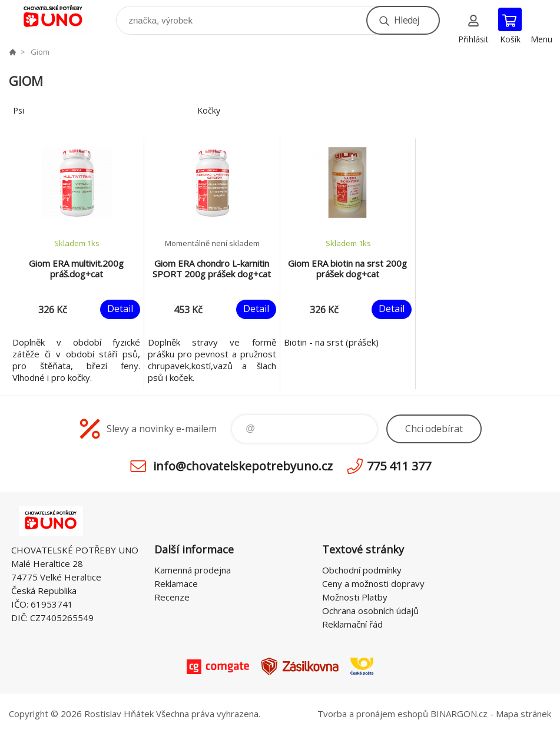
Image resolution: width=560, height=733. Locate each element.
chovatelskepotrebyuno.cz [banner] (61, 17)
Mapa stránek (523, 714)
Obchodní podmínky (362, 570)
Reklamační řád (352, 624)
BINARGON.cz (459, 714)
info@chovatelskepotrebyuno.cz (243, 466)
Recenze (172, 597)
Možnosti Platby (355, 597)
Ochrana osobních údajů (370, 611)
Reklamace (176, 583)
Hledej (406, 20)
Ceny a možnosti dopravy (373, 583)
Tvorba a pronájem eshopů (373, 714)
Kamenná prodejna (193, 570)
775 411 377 (399, 466)
